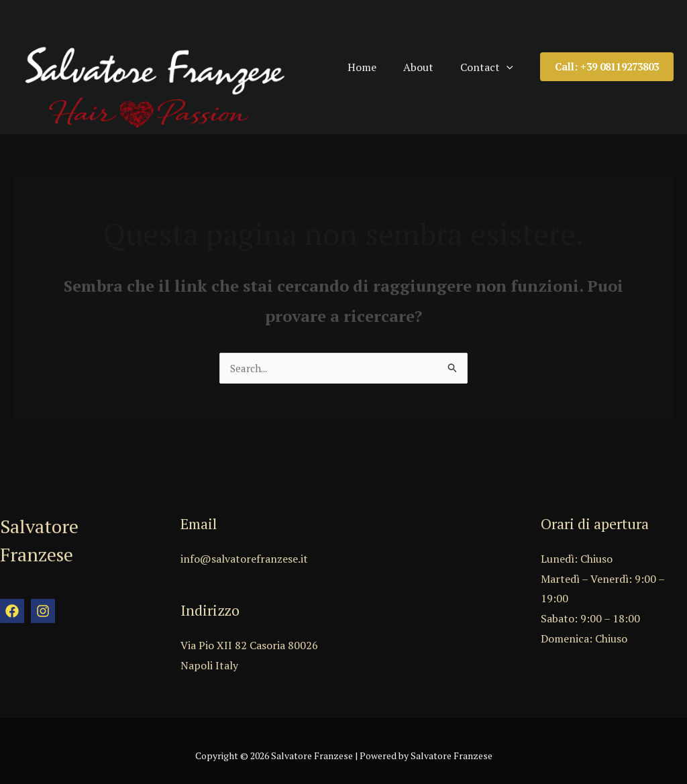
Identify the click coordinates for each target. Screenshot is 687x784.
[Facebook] (12, 601)
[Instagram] (43, 601)
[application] (520, 61)
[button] (607, 61)
